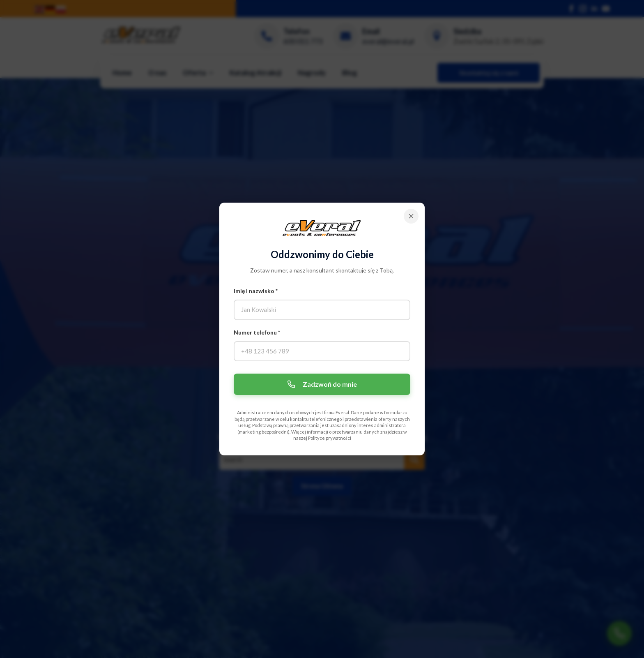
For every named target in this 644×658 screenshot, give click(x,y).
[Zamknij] (411, 216)
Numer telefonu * (257, 332)
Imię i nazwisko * (256, 291)
